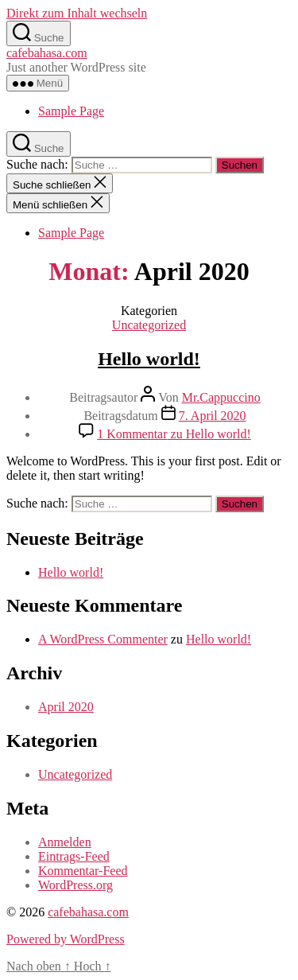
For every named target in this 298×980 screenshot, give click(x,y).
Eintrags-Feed (74, 856)
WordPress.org (75, 885)
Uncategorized (149, 325)
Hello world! (149, 359)
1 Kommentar (174, 434)
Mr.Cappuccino (221, 397)
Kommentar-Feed (83, 871)
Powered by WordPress (66, 939)
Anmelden (65, 842)
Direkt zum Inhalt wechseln (77, 13)
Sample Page (71, 111)
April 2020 (66, 707)
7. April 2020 (213, 416)
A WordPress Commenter (103, 639)
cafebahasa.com (47, 53)
